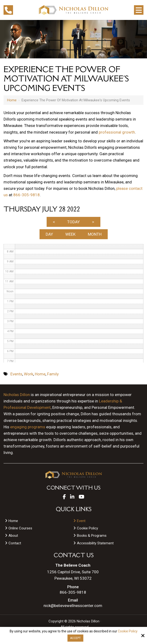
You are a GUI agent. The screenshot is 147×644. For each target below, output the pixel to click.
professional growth (117, 132)
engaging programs (28, 427)
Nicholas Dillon (17, 395)
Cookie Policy (128, 631)
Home (12, 100)
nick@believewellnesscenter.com (73, 606)
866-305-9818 (27, 195)
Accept (75, 638)
